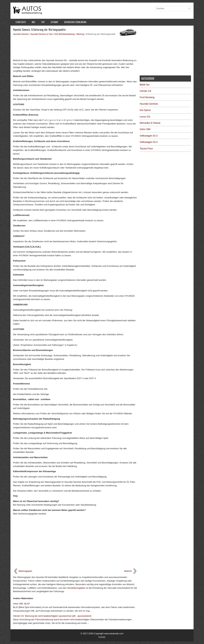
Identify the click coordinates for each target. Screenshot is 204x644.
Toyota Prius (146, 148)
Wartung (80, 34)
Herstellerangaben (76, 588)
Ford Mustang (147, 97)
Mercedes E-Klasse (150, 123)
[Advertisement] (75, 47)
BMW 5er (145, 85)
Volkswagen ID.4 (149, 142)
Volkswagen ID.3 (149, 136)
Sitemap (54, 22)
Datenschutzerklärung (75, 22)
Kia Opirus (145, 110)
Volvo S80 (145, 129)
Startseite (21, 22)
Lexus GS (145, 117)
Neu (33, 22)
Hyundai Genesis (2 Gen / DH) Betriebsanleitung (52, 34)
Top (43, 22)
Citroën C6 (145, 91)
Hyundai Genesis (21, 34)
